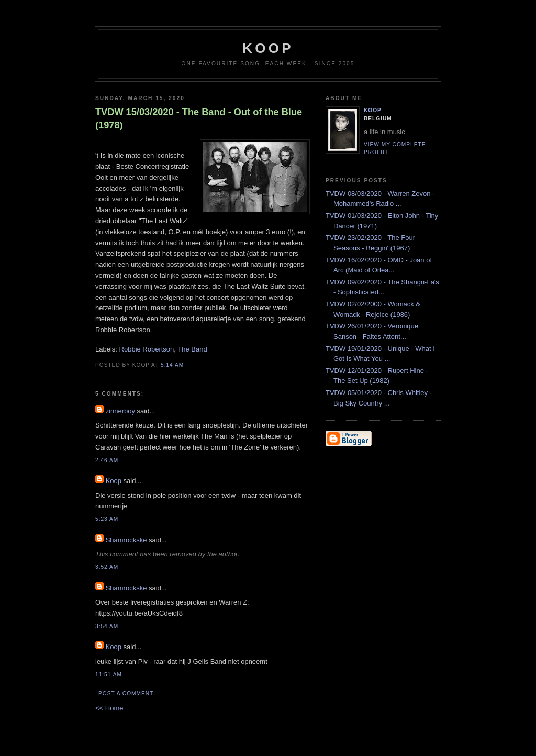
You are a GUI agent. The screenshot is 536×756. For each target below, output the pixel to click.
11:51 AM (109, 675)
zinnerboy (120, 411)
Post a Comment (126, 693)
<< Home (109, 708)
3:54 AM (107, 626)
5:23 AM (107, 519)
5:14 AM (172, 365)
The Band (192, 349)
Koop (114, 481)
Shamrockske (126, 540)
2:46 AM (107, 460)
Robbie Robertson (147, 349)
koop (268, 48)
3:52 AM (107, 567)
